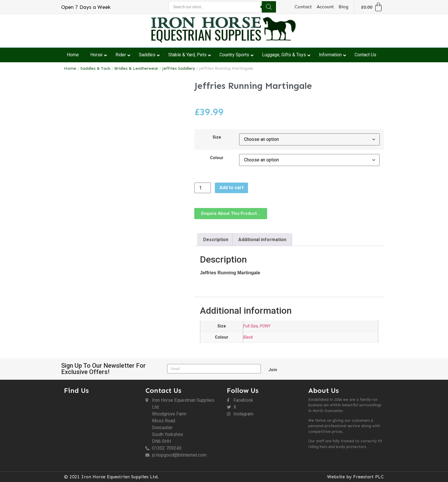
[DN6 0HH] (102, 428)
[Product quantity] (203, 188)
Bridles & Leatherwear (136, 68)
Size (217, 137)
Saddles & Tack (95, 68)
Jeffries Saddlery (179, 68)
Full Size (250, 326)
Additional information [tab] (262, 240)
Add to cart (231, 188)
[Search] (269, 7)
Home (70, 68)
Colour (217, 158)
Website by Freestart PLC (356, 477)
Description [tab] (216, 240)
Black (248, 337)
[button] (231, 214)
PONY (265, 326)
